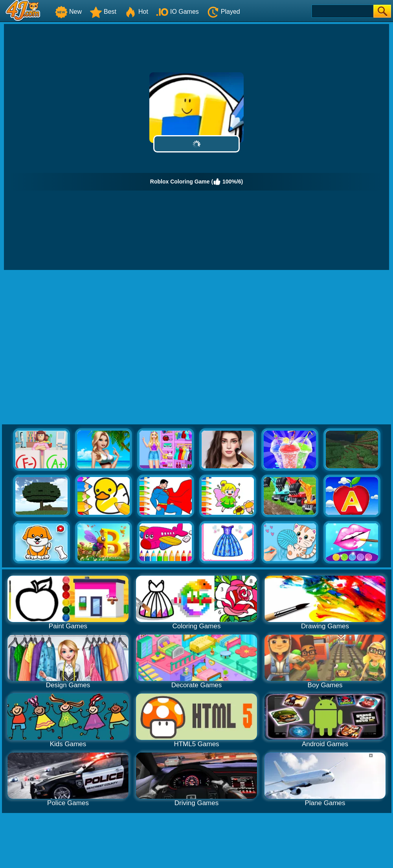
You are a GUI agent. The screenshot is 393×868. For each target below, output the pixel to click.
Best (103, 12)
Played (223, 12)
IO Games (177, 12)
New (68, 12)
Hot (136, 12)
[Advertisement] (74, 348)
